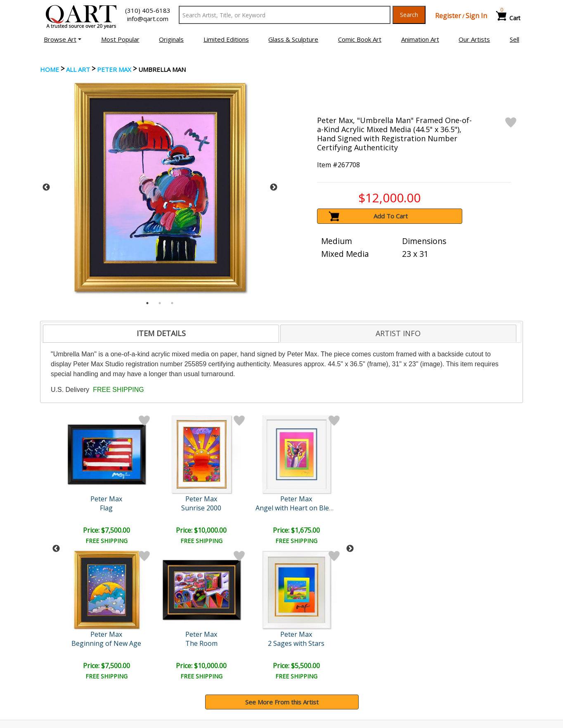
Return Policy (306, 674)
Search (409, 15)
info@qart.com (148, 19)
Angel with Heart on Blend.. (180, 508)
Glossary (423, 651)
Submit (178, 608)
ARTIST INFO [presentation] (398, 333)
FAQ (172, 674)
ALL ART (78, 69)
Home (50, 69)
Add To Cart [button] (391, 216)
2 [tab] (160, 303)
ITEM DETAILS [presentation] (161, 333)
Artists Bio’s (428, 662)
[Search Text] (285, 15)
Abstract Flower (250, 508)
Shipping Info (306, 663)
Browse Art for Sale (70, 663)
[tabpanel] (160, 187)
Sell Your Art (60, 674)
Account (177, 651)
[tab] (161, 334)
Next (274, 187)
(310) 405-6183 (148, 10)
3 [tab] (172, 303)
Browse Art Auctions (72, 651)
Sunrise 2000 (107, 508)
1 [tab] (147, 303)
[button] (63, 39)
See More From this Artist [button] (282, 567)
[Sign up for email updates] (102, 608)
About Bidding (62, 686)
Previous (46, 187)
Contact (176, 663)
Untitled (322, 508)
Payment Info (307, 651)
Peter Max (114, 69)
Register (448, 16)
